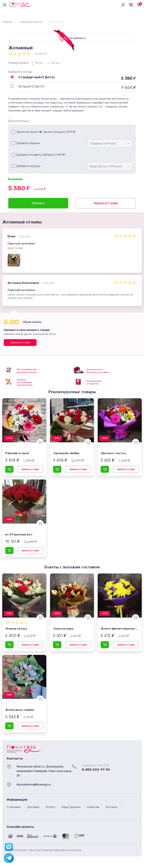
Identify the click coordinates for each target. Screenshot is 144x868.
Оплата (50, 808)
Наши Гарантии (71, 808)
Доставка (33, 808)
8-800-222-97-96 (96, 771)
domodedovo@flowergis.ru (34, 786)
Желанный (56, 22)
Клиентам (93, 808)
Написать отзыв (20, 344)
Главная (7, 22)
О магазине (14, 808)
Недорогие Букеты (31, 22)
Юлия (11, 238)
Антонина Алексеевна (23, 284)
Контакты (112, 808)
